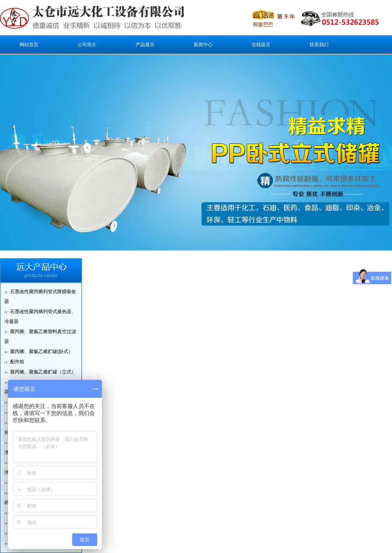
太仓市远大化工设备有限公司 (78, 18)
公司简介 (87, 45)
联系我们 (319, 45)
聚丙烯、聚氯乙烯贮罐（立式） (43, 372)
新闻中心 (203, 45)
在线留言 (261, 45)
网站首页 (29, 45)
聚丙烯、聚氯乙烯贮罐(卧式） (42, 352)
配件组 (17, 362)
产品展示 (145, 45)
